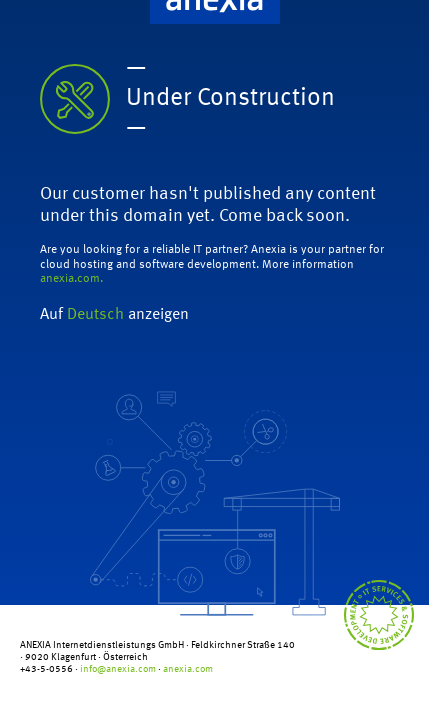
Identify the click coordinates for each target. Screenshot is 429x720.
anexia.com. (71, 279)
